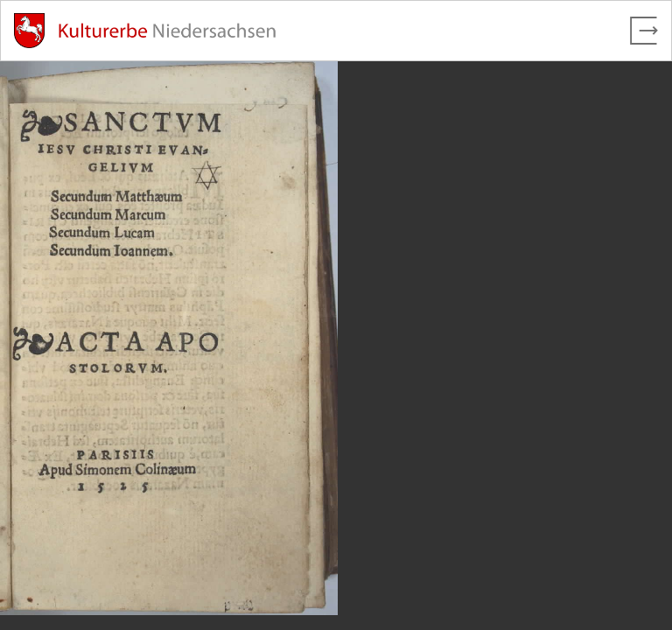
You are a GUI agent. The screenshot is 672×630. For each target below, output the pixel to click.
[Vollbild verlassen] (644, 31)
